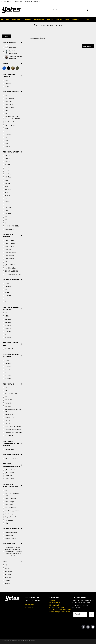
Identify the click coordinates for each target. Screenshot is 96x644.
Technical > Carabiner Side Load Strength (11, 443)
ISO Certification (54, 605)
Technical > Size (10, 384)
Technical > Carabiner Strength (12, 465)
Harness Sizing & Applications (59, 612)
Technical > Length (11, 280)
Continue (87, 46)
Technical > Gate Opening (10, 75)
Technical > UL (9, 544)
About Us (52, 601)
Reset (7, 36)
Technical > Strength (8, 236)
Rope (40, 25)
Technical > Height (11, 455)
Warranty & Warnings (56, 607)
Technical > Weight (11, 152)
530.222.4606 (29, 604)
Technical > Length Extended (11, 355)
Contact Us (29, 608)
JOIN (91, 614)
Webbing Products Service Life (60, 610)
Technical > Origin (11, 529)
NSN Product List (54, 603)
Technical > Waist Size (11, 344)
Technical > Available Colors (10, 486)
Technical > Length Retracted (11, 308)
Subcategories (9, 43)
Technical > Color (11, 92)
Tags (5, 561)
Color (6, 64)
